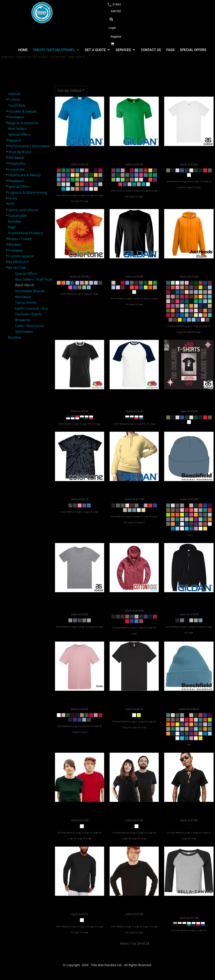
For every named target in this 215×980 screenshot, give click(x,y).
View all (14, 94)
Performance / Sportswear (29, 146)
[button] (56, 50)
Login (112, 28)
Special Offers (19, 134)
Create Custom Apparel (32, 57)
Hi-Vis (13, 198)
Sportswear (24, 331)
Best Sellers (17, 129)
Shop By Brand (20, 152)
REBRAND (7, 57)
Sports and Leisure (23, 210)
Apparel (14, 140)
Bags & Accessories (23, 123)
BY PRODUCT (18, 262)
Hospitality (17, 163)
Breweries (23, 320)
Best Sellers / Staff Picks (34, 279)
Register (116, 37)
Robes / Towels (20, 239)
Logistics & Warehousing (28, 192)
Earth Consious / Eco (31, 308)
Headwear (16, 117)
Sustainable (17, 216)
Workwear (16, 158)
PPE (11, 204)
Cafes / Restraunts (30, 326)
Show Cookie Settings (108, 976)
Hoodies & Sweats (22, 111)
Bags (12, 227)
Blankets (15, 245)
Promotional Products (26, 233)
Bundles (15, 221)
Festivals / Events (29, 314)
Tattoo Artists (26, 303)
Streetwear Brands (30, 291)
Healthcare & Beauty (24, 175)
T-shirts (14, 100)
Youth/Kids (17, 105)
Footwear (16, 250)
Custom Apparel (21, 256)
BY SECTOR (58, 57)
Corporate (16, 169)
